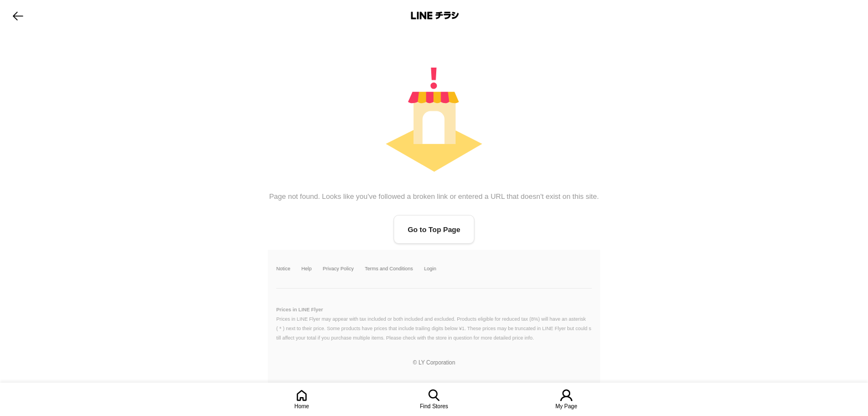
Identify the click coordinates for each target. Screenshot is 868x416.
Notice (283, 269)
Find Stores (434, 406)
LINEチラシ (435, 16)
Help (307, 269)
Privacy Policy (338, 269)
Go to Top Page (434, 230)
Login (430, 269)
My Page (566, 406)
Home (302, 406)
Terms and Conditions (389, 269)
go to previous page (18, 16)
